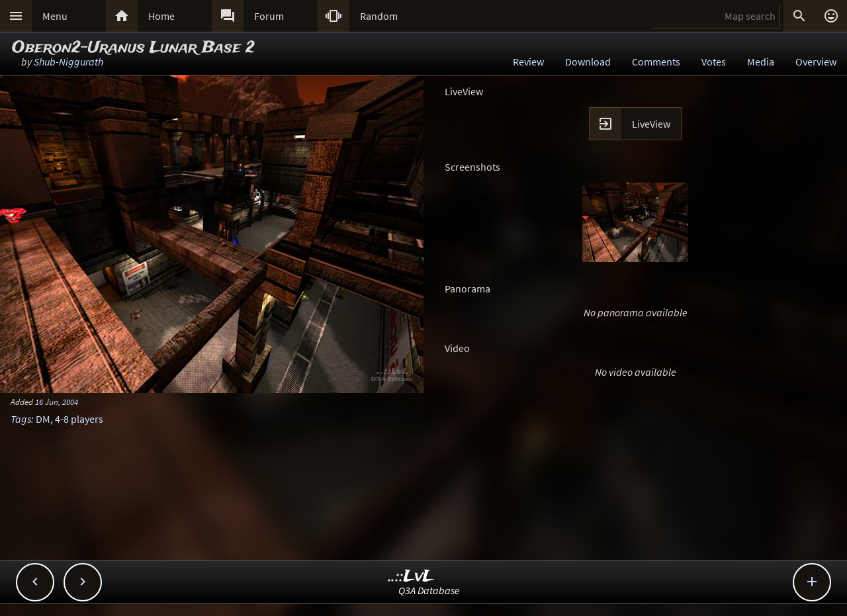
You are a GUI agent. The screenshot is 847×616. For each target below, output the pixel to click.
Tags (21, 419)
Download (588, 62)
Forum (269, 16)
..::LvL (411, 577)
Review (528, 62)
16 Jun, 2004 (57, 402)
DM (43, 419)
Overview (816, 62)
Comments (656, 62)
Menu (55, 16)
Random (379, 16)
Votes (714, 62)
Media (761, 62)
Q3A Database (429, 590)
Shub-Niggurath (68, 62)
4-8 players (79, 419)
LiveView (651, 124)
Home (161, 16)
